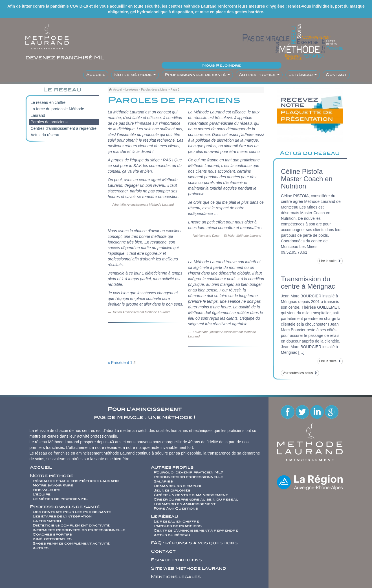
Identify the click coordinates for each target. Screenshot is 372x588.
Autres (41, 548)
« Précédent (118, 363)
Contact (336, 75)
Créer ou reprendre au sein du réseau (196, 499)
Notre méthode (135, 75)
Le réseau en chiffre (48, 102)
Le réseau (303, 75)
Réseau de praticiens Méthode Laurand (76, 481)
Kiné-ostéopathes (52, 539)
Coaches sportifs (52, 534)
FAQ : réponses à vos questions (194, 543)
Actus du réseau (45, 135)
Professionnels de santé (197, 75)
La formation (47, 521)
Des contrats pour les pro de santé (72, 512)
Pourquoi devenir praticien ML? (188, 472)
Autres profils (259, 75)
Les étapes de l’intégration (62, 516)
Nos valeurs (47, 490)
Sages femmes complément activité (71, 543)
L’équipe (42, 494)
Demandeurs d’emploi (177, 486)
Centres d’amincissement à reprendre (64, 128)
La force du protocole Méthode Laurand (58, 112)
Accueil (96, 75)
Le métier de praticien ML (60, 499)
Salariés (163, 481)
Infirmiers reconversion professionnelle (79, 530)
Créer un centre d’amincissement (191, 495)
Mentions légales (176, 577)
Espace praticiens (176, 560)
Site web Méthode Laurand (189, 568)
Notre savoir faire (53, 485)
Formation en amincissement (185, 504)
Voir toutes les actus (300, 373)
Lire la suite (330, 261)
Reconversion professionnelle (188, 477)
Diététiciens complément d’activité (71, 525)
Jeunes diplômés (172, 490)
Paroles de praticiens (154, 90)
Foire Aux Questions (176, 508)
